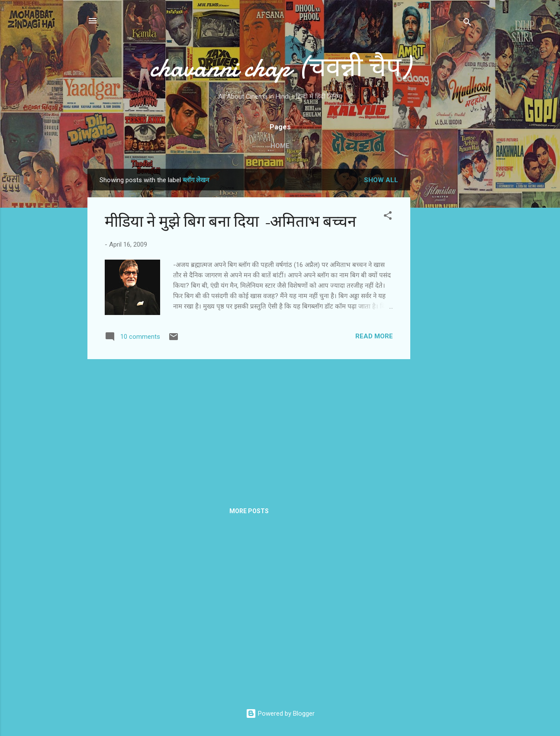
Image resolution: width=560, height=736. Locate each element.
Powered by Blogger (280, 714)
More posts (249, 511)
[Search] (467, 24)
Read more (374, 336)
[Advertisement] (445, 299)
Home (280, 146)
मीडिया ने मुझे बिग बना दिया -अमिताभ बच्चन (230, 222)
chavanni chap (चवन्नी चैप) (280, 67)
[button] (388, 217)
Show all (381, 180)
